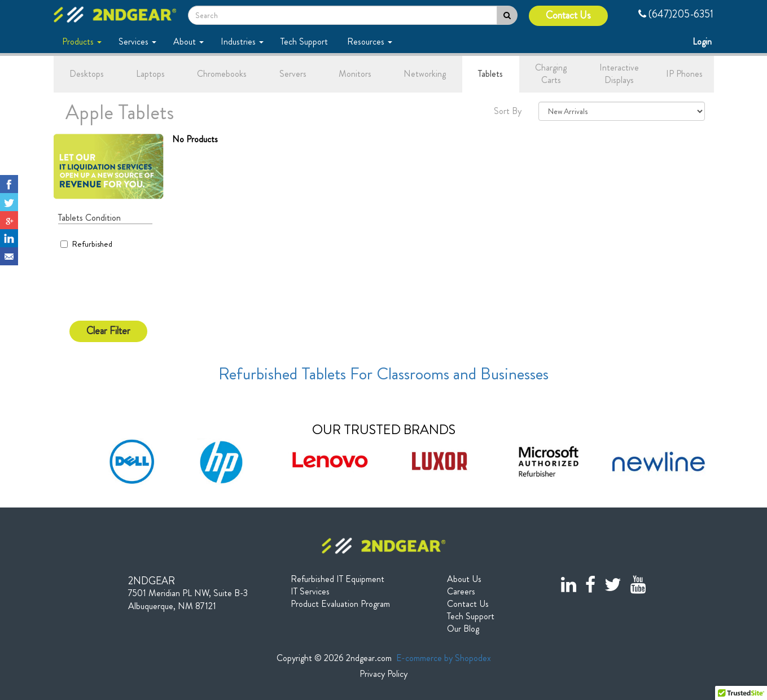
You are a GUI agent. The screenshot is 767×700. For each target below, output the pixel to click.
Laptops (150, 74)
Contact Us (568, 16)
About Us (464, 579)
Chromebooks (222, 74)
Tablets (490, 74)
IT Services (310, 592)
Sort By (508, 111)
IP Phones (684, 74)
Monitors (355, 74)
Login (703, 41)
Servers (293, 74)
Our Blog (463, 629)
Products (82, 41)
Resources (370, 41)
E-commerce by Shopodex (444, 658)
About (189, 41)
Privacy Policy (383, 674)
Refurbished (86, 244)
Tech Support (305, 41)
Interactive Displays (619, 74)
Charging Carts (551, 74)
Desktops (87, 74)
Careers (461, 592)
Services (137, 41)
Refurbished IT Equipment (338, 579)
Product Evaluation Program (340, 604)
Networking (425, 74)
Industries (242, 41)
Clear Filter (108, 331)
